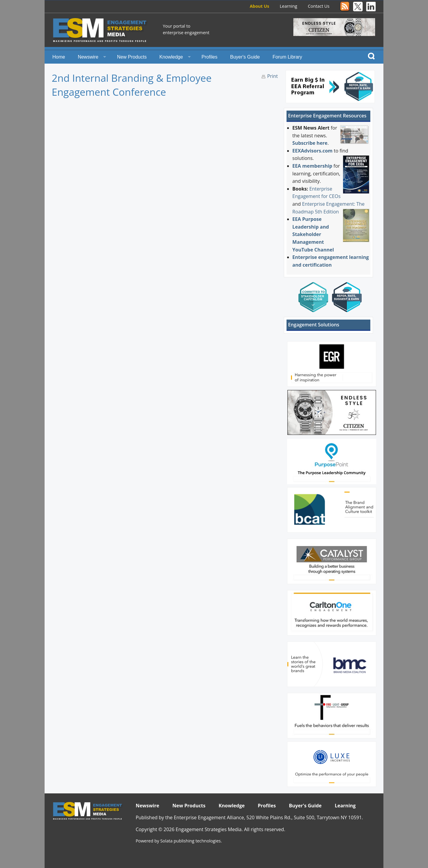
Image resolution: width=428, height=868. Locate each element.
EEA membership (312, 166)
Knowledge (171, 57)
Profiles (209, 57)
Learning (288, 6)
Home (59, 57)
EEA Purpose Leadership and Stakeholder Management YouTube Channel (313, 234)
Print (273, 76)
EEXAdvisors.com (313, 151)
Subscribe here (310, 143)
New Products (132, 57)
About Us (259, 6)
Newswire (88, 57)
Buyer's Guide (245, 57)
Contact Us (319, 6)
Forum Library (287, 57)
